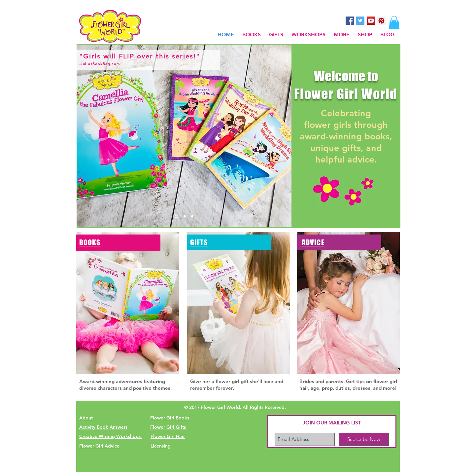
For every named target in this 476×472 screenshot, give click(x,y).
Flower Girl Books (170, 418)
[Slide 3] (192, 217)
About (87, 418)
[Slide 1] (176, 217)
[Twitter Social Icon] (360, 21)
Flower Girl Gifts (169, 427)
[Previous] (86, 136)
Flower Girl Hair (168, 436)
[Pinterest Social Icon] (381, 21)
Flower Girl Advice (100, 446)
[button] (341, 35)
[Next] (282, 136)
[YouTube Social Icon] (371, 21)
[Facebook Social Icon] (350, 21)
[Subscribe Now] (364, 439)
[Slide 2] (185, 217)
